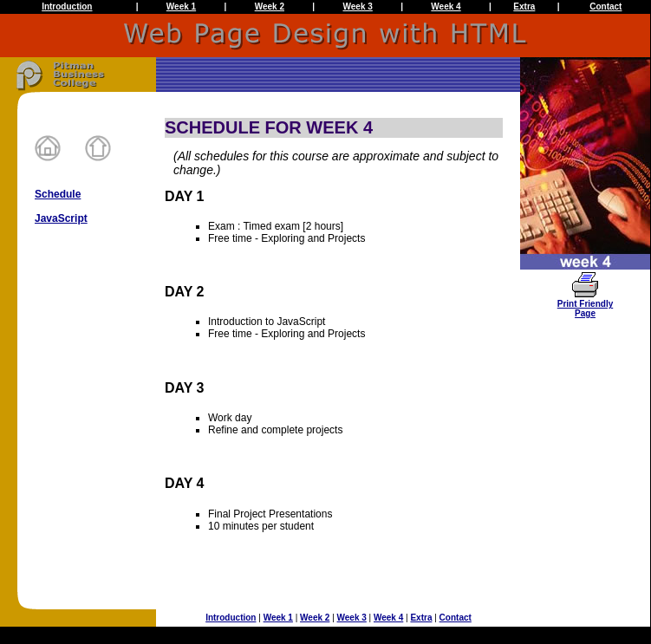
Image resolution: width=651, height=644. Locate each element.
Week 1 (181, 7)
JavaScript (61, 218)
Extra (524, 7)
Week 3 (358, 7)
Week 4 (446, 7)
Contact (605, 7)
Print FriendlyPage (585, 305)
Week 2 (270, 7)
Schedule (58, 194)
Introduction (67, 7)
